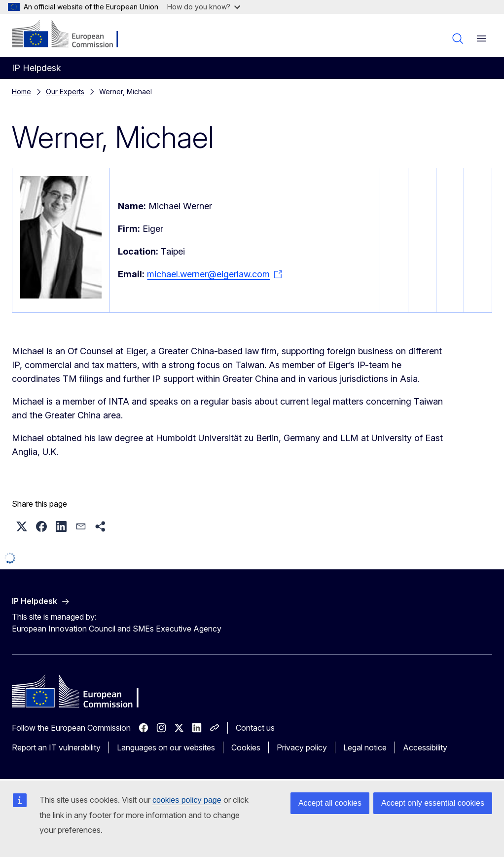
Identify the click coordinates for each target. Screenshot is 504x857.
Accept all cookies (330, 803)
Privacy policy (302, 747)
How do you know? (204, 7)
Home (21, 92)
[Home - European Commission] (72, 35)
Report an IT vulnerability (56, 747)
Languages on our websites (166, 747)
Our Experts (65, 92)
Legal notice (365, 747)
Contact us (255, 728)
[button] (22, 526)
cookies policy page (187, 800)
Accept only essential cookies (433, 803)
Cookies (246, 747)
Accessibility (425, 747)
